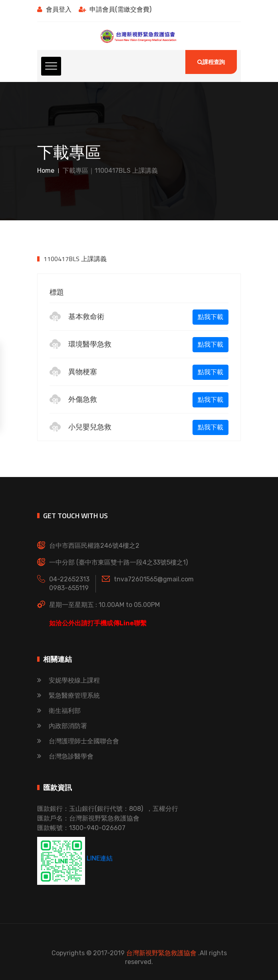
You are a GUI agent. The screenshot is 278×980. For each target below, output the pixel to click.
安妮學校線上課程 (69, 680)
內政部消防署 (62, 726)
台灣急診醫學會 (65, 756)
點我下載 (210, 317)
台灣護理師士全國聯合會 (78, 741)
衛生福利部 (59, 711)
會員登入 (54, 9)
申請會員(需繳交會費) (115, 9)
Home (46, 171)
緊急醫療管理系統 (69, 696)
